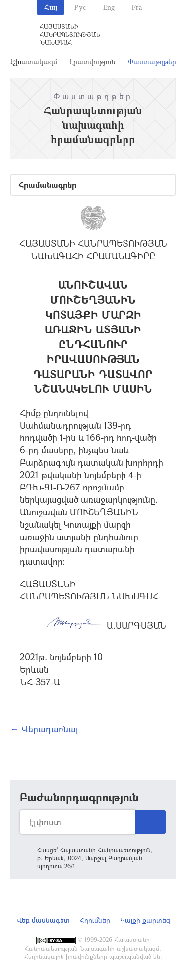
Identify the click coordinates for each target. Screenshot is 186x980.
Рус (80, 7)
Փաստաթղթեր (152, 62)
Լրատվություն (93, 62)
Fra (137, 7)
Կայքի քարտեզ (145, 920)
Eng (109, 7)
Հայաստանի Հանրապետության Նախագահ (70, 34)
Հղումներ (95, 920)
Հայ (51, 7)
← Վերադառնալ (44, 729)
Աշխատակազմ (32, 62)
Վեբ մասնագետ (43, 920)
